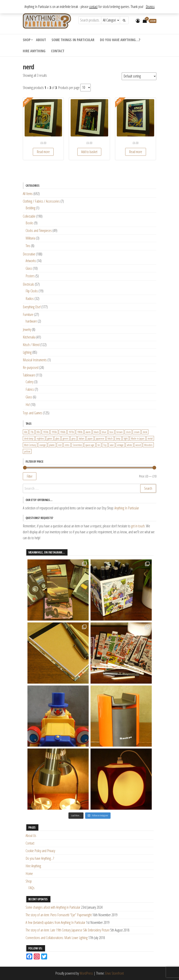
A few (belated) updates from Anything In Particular (55, 922)
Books (29, 223)
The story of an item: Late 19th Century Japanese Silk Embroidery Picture (68, 930)
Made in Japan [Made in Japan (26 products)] (138, 438)
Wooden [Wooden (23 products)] (148, 445)
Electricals (28, 284)
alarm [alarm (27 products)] (88, 432)
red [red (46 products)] (60, 445)
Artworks (31, 261)
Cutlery (29, 382)
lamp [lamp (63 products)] (118, 438)
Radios (30, 299)
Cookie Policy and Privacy (40, 851)
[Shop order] (139, 76)
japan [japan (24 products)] (90, 438)
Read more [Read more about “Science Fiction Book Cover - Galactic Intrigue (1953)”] (43, 152)
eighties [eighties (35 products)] (40, 438)
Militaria (30, 238)
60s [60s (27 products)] (26, 432)
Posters (30, 276)
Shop (27, 40)
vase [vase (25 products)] (112, 445)
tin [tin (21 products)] (99, 445)
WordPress (86, 973)
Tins (28, 246)
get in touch (138, 526)
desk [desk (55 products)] (145, 432)
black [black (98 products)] (96, 432)
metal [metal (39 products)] (150, 438)
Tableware (29, 375)
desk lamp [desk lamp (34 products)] (29, 438)
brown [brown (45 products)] (120, 432)
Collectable (29, 216)
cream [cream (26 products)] (137, 432)
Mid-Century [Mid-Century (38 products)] (30, 445)
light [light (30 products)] (126, 438)
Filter (30, 476)
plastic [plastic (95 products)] (52, 445)
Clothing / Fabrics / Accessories (41, 201)
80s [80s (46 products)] (38, 432)
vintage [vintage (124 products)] (120, 445)
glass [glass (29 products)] (57, 438)
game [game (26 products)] (50, 438)
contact (93, 7)
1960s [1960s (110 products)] (63, 432)
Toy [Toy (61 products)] (105, 445)
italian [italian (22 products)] (82, 438)
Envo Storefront (114, 973)
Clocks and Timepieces (39, 230)
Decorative (29, 254)
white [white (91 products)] (129, 445)
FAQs (31, 888)
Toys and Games (33, 413)
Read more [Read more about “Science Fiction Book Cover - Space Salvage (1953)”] (136, 152)
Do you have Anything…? (120, 40)
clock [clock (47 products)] (128, 432)
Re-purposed (31, 367)
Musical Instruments (35, 360)
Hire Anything (34, 51)
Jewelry (27, 329)
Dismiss (150, 7)
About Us (31, 836)
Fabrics (30, 389)
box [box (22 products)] (111, 432)
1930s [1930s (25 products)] (46, 432)
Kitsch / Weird (31, 345)
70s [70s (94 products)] (32, 432)
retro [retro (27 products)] (67, 445)
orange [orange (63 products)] (43, 445)
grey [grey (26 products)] (74, 438)
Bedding (30, 208)
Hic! (28, 405)
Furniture (28, 314)
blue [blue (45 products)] (104, 432)
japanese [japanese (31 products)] (100, 438)
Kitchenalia (29, 337)
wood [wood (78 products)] (138, 445)
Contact (58, 51)
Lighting (27, 352)
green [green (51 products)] (65, 438)
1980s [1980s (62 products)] (80, 432)
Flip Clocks (32, 291)
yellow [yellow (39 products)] (27, 451)
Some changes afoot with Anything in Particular (53, 907)
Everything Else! (32, 307)
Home (29, 874)
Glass (29, 268)
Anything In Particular (127, 508)
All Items (28, 194)
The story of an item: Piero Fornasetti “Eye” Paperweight (59, 915)
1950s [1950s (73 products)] (54, 432)
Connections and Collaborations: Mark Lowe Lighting (57, 938)
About (41, 40)
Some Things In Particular (73, 40)
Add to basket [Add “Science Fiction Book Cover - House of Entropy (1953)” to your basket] (89, 152)
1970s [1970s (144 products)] (71, 432)
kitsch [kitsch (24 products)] (110, 438)
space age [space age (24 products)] (90, 445)
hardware (31, 321)
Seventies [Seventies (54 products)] (77, 445)
